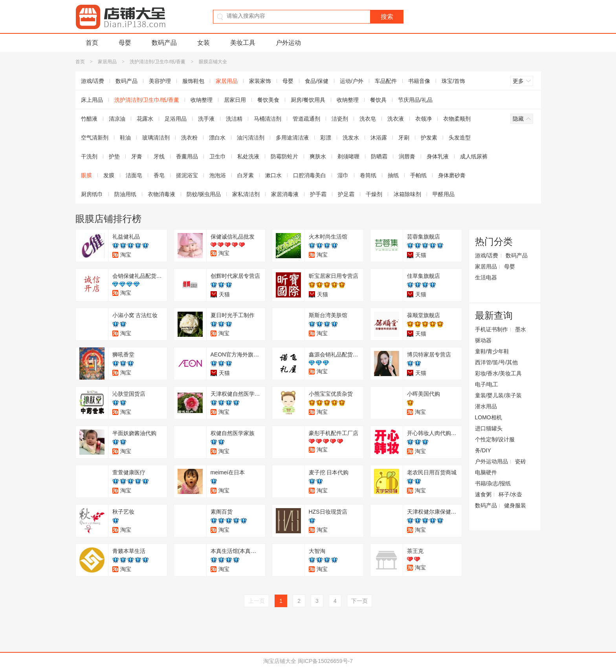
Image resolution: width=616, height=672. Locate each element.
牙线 (159, 156)
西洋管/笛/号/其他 (497, 362)
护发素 (429, 138)
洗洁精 (234, 119)
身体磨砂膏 (452, 175)
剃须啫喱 (348, 156)
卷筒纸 (368, 175)
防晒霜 (379, 156)
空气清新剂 (95, 138)
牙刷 (404, 138)
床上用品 (92, 100)
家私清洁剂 (246, 194)
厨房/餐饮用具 (308, 100)
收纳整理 (202, 100)
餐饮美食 (268, 100)
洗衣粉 (189, 138)
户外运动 (288, 43)
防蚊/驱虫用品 (204, 194)
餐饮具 (378, 100)
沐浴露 (379, 138)
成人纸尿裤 (474, 156)
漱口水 (273, 175)
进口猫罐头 (489, 428)
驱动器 (483, 340)
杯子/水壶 (510, 494)
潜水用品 (486, 406)
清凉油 (117, 119)
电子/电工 (487, 384)
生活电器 (486, 277)
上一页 (257, 601)
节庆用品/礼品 (415, 100)
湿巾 (343, 175)
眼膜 (86, 175)
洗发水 (351, 138)
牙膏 (137, 156)
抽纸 (393, 175)
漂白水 (217, 138)
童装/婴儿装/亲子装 (499, 395)
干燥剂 (374, 194)
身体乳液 (438, 156)
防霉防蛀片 (284, 156)
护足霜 (346, 194)
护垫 (114, 156)
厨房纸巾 (92, 194)
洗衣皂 (368, 119)
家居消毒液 (285, 194)
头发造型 (460, 138)
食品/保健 (317, 81)
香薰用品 (187, 156)
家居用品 (107, 62)
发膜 (109, 175)
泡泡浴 (218, 175)
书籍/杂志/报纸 (493, 483)
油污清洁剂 (251, 138)
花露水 (145, 119)
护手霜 (318, 194)
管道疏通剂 (306, 119)
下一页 (359, 601)
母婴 (125, 43)
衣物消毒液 (161, 194)
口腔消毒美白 (310, 175)
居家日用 (235, 100)
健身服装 (515, 505)
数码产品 (164, 43)
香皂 (159, 175)
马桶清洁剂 (268, 119)
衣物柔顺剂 (457, 119)
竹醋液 (89, 119)
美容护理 (160, 81)
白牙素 (246, 175)
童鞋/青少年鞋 (492, 351)
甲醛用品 (444, 194)
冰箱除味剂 (407, 194)
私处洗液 (248, 156)
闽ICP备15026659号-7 (325, 661)
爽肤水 (318, 156)
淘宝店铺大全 (280, 661)
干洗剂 (89, 156)
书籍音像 (419, 81)
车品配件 (386, 81)
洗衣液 (396, 119)
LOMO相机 (489, 417)
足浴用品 (176, 119)
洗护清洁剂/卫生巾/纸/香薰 (158, 62)
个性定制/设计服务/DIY (495, 445)
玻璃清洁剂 (156, 138)
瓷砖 (521, 461)
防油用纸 (125, 194)
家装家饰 (260, 81)
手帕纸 (418, 175)
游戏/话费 (93, 81)
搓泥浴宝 (187, 175)
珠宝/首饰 (453, 81)
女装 (203, 43)
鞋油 (125, 138)
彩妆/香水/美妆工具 (499, 373)
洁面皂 (134, 175)
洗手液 (206, 119)
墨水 (521, 329)
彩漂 (326, 138)
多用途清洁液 (292, 138)
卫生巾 (218, 156)
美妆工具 (243, 43)
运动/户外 (352, 81)
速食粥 (483, 494)
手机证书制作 (491, 329)
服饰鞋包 (193, 81)
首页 (92, 43)
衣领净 (423, 119)
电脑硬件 (486, 472)
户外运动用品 (491, 461)
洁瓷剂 (340, 119)
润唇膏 (407, 156)
